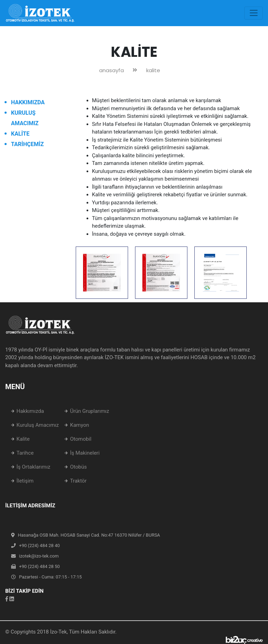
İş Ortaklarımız (33, 467)
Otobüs (79, 467)
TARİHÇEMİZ (28, 144)
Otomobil (81, 439)
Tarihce (25, 453)
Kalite (23, 439)
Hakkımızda (30, 411)
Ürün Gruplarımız (90, 411)
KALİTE (20, 134)
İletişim (25, 481)
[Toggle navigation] (254, 13)
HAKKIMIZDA (28, 102)
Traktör (78, 481)
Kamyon (80, 425)
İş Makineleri (85, 453)
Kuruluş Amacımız (38, 425)
